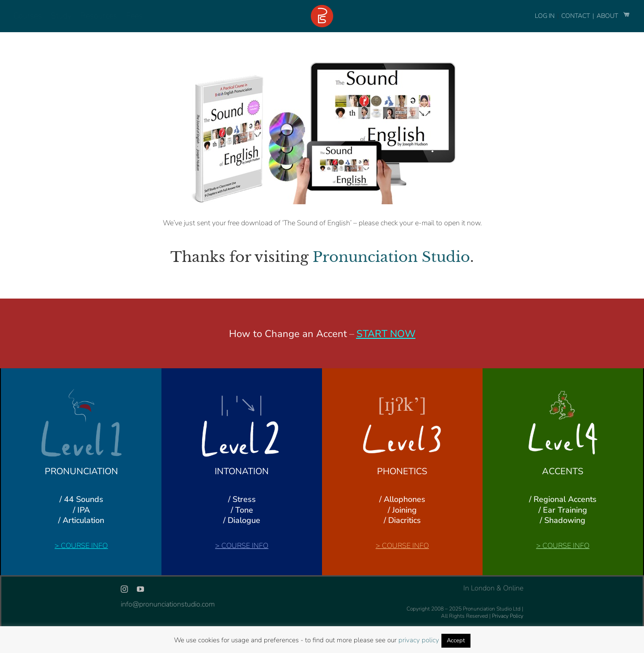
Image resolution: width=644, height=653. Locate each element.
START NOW (386, 334)
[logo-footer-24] (322, 8)
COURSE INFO (84, 546)
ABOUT (608, 16)
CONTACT (576, 16)
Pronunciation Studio (391, 257)
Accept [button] (456, 640)
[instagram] (124, 589)
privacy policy (419, 640)
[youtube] (140, 589)
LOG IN (545, 16)
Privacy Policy (508, 616)
